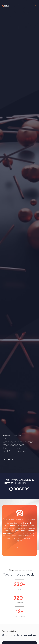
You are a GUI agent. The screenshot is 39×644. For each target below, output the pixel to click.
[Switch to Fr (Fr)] (31, 6)
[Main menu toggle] (36, 6)
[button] (4, 489)
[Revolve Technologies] (5, 6)
